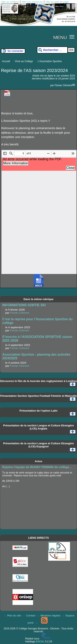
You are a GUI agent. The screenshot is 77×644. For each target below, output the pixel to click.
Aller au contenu (10, 2)
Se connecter (15, 51)
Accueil (6, 61)
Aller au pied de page (57, 2)
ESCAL (40, 642)
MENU (60, 37)
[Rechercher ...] (52, 50)
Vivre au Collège (24, 61)
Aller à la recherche (32, 2)
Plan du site (13, 616)
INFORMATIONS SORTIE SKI (24, 305)
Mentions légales (49, 616)
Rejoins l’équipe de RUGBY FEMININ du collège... (37, 467)
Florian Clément (63, 85)
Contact (30, 616)
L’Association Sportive (50, 61)
